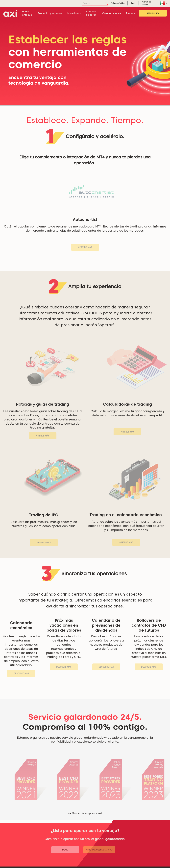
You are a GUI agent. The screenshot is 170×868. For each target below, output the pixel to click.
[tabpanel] (85, 63)
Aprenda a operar (91, 13)
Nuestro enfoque (27, 13)
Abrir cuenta (153, 13)
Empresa (131, 13)
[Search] (95, 3)
